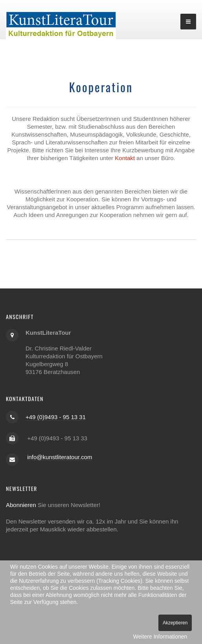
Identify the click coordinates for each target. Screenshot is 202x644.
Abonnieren (21, 505)
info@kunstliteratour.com (60, 457)
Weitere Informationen (160, 637)
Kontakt (125, 158)
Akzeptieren (175, 623)
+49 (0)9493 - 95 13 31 (56, 417)
